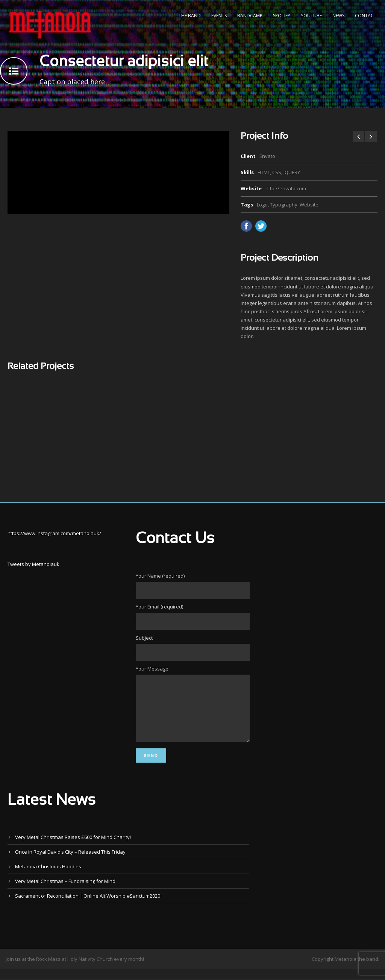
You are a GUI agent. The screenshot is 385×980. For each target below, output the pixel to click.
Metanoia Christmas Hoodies (48, 878)
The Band (190, 16)
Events (219, 16)
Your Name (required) (192, 586)
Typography (284, 205)
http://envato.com (286, 188)
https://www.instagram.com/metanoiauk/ (54, 533)
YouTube (311, 16)
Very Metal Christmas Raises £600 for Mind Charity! (73, 848)
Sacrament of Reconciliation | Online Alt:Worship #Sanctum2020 (88, 907)
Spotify (282, 16)
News (338, 16)
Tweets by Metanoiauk (33, 564)
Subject (192, 648)
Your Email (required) (192, 616)
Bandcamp (250, 16)
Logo (262, 205)
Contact (366, 16)
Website (309, 205)
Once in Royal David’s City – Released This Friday (70, 863)
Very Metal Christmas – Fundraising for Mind (65, 892)
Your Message (192, 711)
